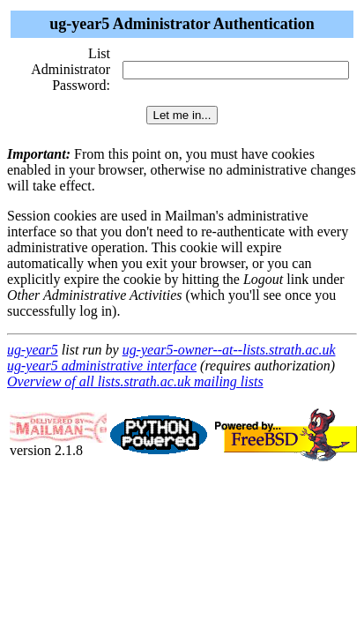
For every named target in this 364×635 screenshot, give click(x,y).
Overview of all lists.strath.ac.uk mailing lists (135, 381)
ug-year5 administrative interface (102, 366)
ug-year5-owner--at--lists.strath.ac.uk (229, 350)
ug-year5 (33, 350)
